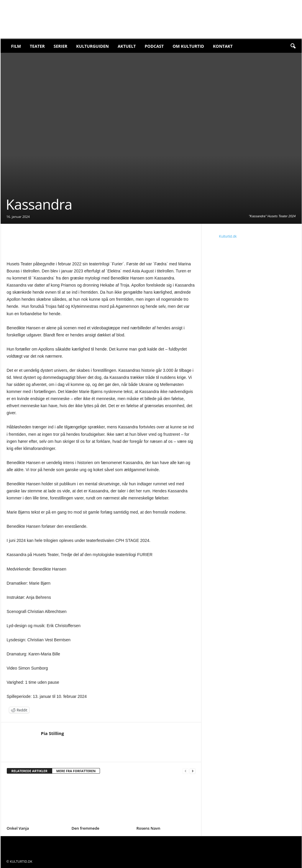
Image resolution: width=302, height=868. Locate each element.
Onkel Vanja (18, 828)
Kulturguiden (92, 46)
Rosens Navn (148, 828)
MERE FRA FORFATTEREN (76, 771)
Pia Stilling (52, 733)
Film (16, 46)
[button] (293, 46)
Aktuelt (127, 46)
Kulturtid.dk (228, 236)
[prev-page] (186, 771)
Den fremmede (86, 828)
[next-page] (193, 771)
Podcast (154, 46)
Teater (37, 46)
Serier (61, 46)
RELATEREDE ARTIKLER (29, 771)
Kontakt (223, 46)
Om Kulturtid (188, 46)
